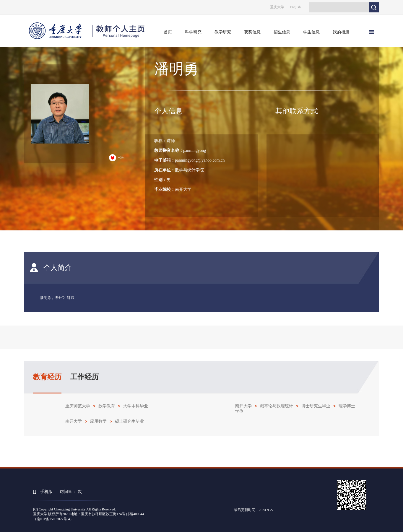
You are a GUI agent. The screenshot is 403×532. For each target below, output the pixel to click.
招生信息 (282, 32)
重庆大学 (277, 7)
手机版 (46, 492)
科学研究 (193, 32)
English (295, 7)
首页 (168, 32)
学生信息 (311, 32)
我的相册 (341, 32)
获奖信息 (252, 32)
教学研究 (223, 32)
